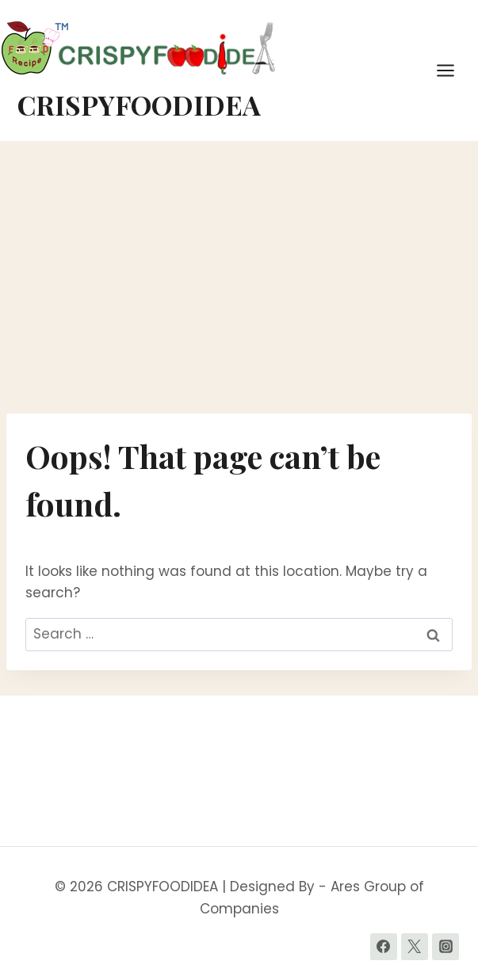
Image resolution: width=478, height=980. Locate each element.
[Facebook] (384, 947)
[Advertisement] (239, 277)
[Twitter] (415, 947)
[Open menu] (453, 70)
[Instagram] (445, 947)
